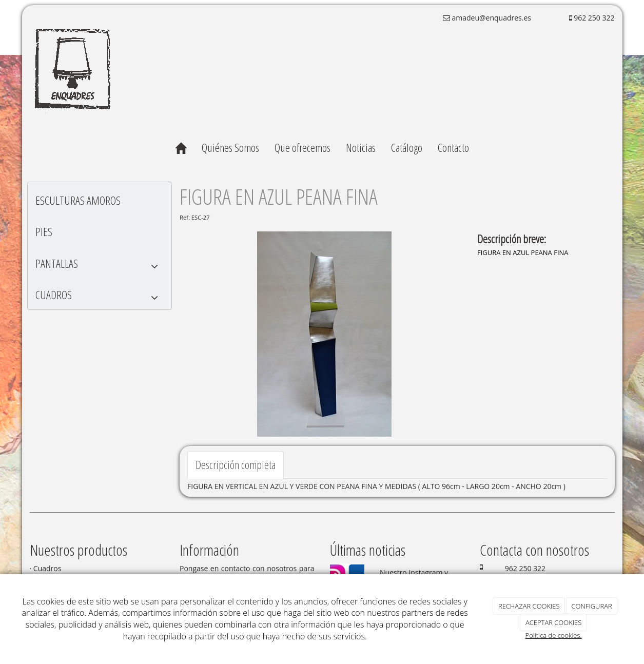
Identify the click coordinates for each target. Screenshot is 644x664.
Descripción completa (236, 464)
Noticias (361, 147)
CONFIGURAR (592, 606)
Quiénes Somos (230, 147)
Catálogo (407, 147)
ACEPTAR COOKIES (553, 622)
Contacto (453, 147)
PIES (44, 231)
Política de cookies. (554, 635)
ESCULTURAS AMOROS (78, 200)
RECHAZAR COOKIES (529, 606)
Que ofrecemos (303, 147)
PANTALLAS (100, 266)
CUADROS (100, 297)
